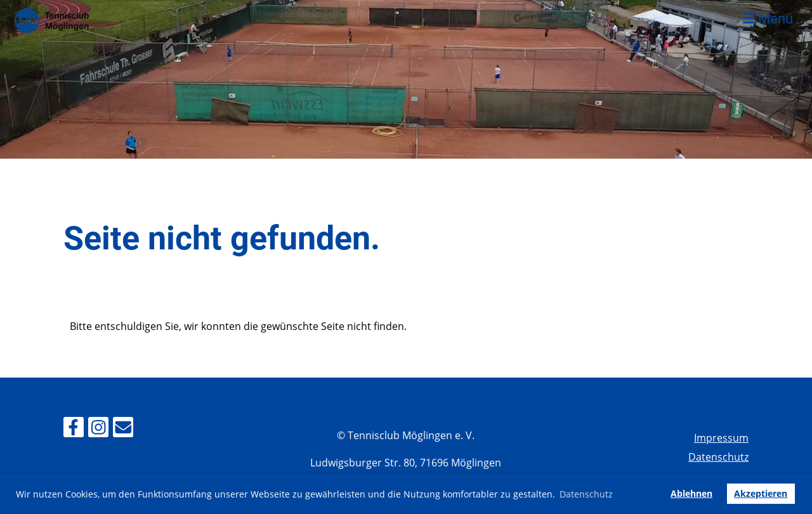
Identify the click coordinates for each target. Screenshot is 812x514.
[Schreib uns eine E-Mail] (123, 429)
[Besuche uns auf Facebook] (74, 429)
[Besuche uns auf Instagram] (98, 429)
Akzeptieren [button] (761, 493)
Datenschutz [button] (586, 494)
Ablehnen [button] (691, 493)
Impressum (721, 438)
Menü (768, 19)
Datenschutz (718, 457)
